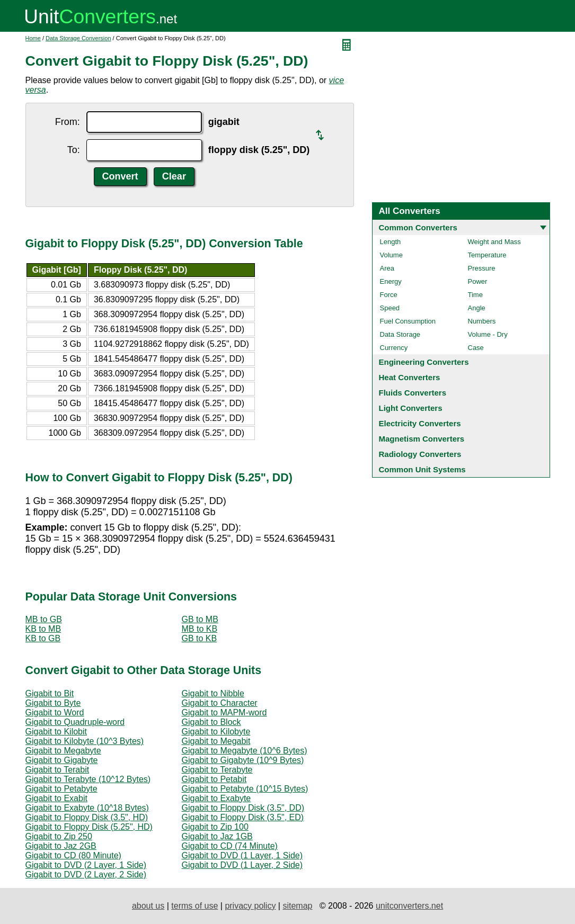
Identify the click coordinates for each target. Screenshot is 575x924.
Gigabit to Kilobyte (216, 732)
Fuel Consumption (408, 321)
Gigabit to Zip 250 (59, 836)
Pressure (482, 268)
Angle (477, 308)
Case (476, 348)
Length (391, 242)
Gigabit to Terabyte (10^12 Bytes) (88, 779)
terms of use (194, 906)
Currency (394, 348)
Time (475, 295)
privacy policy (250, 906)
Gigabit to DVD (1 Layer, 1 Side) (242, 855)
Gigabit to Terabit (58, 770)
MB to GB (44, 619)
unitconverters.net (409, 906)
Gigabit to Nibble (213, 693)
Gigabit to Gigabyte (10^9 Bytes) (243, 760)
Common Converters (418, 227)
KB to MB (43, 629)
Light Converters (411, 408)
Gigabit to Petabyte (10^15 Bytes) (245, 789)
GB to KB (200, 638)
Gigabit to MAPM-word (224, 712)
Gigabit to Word (55, 712)
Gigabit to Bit (50, 693)
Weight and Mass (494, 242)
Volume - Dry (488, 334)
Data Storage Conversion (78, 38)
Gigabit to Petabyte (61, 789)
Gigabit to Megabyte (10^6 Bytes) (245, 751)
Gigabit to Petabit (214, 779)
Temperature (487, 255)
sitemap (297, 906)
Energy (391, 281)
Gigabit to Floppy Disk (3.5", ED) (243, 817)
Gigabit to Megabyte (63, 751)
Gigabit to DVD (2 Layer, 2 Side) (86, 874)
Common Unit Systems (422, 469)
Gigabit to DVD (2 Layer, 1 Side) (86, 865)
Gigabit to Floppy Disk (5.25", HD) (89, 827)
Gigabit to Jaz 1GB (217, 836)
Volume (391, 255)
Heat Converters (410, 377)
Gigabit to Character (220, 703)
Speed (390, 308)
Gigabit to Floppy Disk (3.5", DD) (243, 808)
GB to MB (200, 619)
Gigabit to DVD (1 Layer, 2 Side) (242, 865)
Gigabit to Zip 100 (215, 827)
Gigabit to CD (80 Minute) (73, 855)
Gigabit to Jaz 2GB (61, 846)
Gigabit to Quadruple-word (75, 722)
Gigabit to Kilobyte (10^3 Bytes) (85, 741)
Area (387, 268)
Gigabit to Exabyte (216, 798)
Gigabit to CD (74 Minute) (230, 846)
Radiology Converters (420, 454)
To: (74, 150)
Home (33, 38)
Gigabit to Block (211, 722)
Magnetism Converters (422, 439)
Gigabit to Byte (53, 703)
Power (478, 281)
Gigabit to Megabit (216, 741)
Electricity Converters (420, 423)
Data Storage (400, 334)
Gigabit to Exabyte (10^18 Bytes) (87, 808)
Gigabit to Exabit (56, 798)
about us (148, 906)
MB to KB (200, 629)
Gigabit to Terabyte (217, 770)
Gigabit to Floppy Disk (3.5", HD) (87, 817)
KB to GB (43, 638)
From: (68, 122)
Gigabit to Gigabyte (62, 760)
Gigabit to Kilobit (56, 732)
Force (389, 295)
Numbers (482, 321)
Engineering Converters (424, 362)
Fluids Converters (413, 393)
